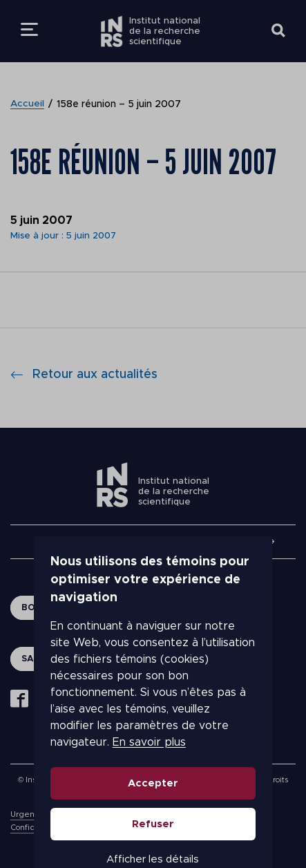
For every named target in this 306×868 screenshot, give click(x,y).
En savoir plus (115, 691)
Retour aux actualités (84, 375)
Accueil (28, 104)
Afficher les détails (153, 808)
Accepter (153, 732)
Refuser (153, 773)
